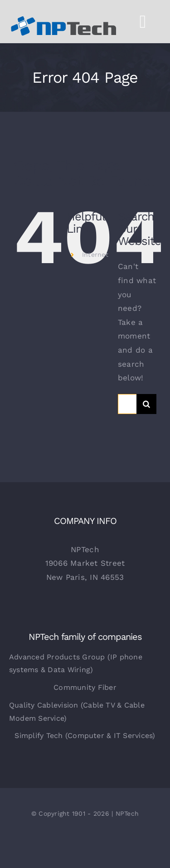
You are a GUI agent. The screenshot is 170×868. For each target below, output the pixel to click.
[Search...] (127, 404)
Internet (95, 254)
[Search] (146, 404)
